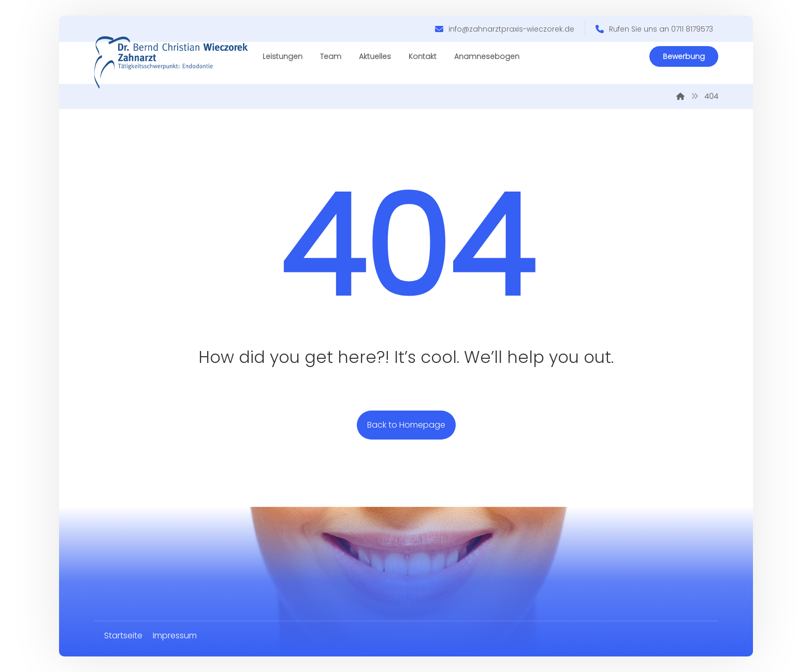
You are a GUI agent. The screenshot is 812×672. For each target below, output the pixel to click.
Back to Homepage (406, 425)
